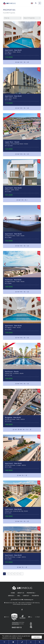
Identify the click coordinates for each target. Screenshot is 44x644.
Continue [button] (37, 637)
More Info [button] (19, 638)
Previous (5, 35)
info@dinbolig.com (28, 600)
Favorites (35, 596)
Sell (19, 596)
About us (21, 593)
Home (13, 593)
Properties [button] (31, 593)
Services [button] (11, 596)
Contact (26, 596)
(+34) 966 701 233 (16, 600)
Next (39, 35)
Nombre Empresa (9, 3)
